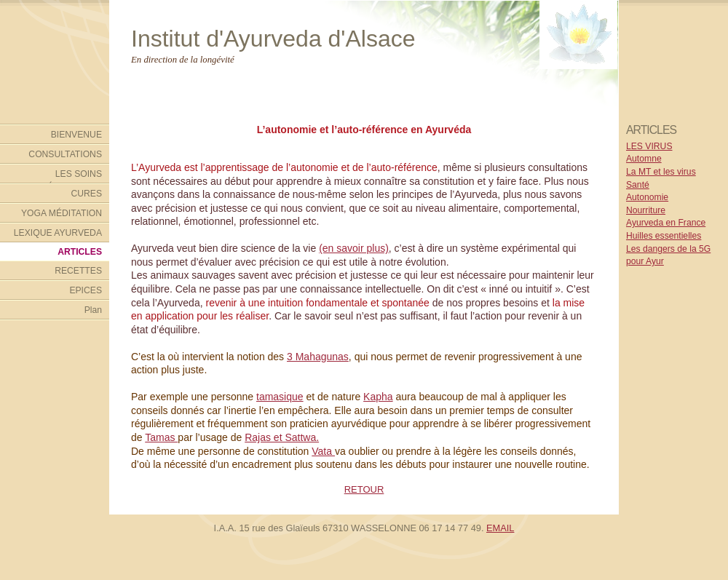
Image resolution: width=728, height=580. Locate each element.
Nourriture (646, 210)
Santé (638, 185)
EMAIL (500, 528)
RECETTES (78, 271)
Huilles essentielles (664, 236)
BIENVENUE (76, 135)
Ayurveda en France (666, 223)
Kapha (378, 397)
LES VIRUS (649, 146)
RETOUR (364, 489)
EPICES (86, 290)
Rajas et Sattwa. (282, 437)
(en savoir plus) (354, 248)
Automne (644, 159)
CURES (86, 194)
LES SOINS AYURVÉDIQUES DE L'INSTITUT (60, 176)
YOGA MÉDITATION (62, 213)
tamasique (280, 397)
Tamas (161, 437)
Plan (93, 310)
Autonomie (647, 197)
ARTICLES (80, 252)
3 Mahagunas (318, 357)
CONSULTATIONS (65, 154)
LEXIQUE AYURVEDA (58, 233)
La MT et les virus (661, 172)
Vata (323, 451)
